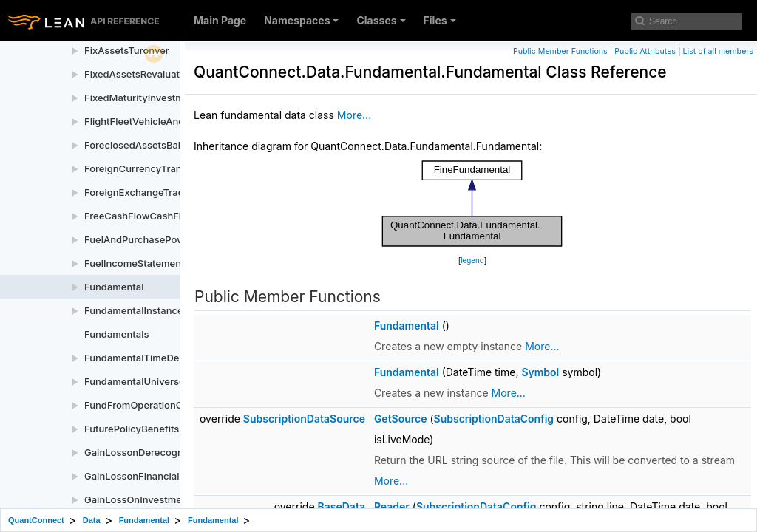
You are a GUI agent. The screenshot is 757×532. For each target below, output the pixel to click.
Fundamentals (116, 334)
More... (354, 115)
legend (472, 260)
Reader (392, 507)
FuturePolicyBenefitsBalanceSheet (163, 429)
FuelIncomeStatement (134, 263)
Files (440, 20)
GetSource (401, 419)
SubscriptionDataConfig (494, 419)
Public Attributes (645, 51)
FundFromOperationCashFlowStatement (176, 405)
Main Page (220, 20)
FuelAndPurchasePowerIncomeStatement (180, 239)
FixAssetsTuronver (127, 50)
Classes (381, 20)
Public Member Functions (560, 51)
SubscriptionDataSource (304, 419)
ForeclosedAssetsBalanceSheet (157, 145)
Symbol (540, 372)
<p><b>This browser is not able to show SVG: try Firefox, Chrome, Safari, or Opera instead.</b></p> (472, 204)
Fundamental (114, 287)
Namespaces (301, 20)
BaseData (342, 507)
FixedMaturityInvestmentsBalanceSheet (176, 98)
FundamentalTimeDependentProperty (171, 358)
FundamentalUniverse (135, 381)
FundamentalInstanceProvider (153, 310)
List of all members (718, 51)
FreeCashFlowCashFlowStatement (163, 216)
